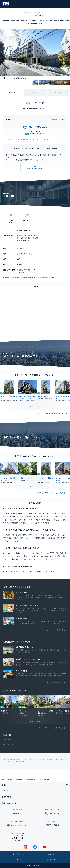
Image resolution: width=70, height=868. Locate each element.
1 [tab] (31, 407)
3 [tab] (34, 407)
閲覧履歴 (50, 4)
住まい (10, 780)
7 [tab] (38, 721)
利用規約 (19, 860)
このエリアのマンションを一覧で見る (51, 413)
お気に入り (55, 4)
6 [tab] (39, 407)
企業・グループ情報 (9, 803)
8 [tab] (39, 721)
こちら (44, 571)
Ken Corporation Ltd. (6, 4)
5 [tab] (38, 407)
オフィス (5, 791)
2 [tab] (32, 407)
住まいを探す (20, 780)
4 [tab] (36, 407)
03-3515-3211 (35, 131)
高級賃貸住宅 (31, 780)
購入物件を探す (9, 745)
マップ (42, 134)
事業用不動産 (7, 797)
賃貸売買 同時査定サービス (24, 523)
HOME (4, 780)
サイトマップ (51, 860)
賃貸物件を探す (9, 740)
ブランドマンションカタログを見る (52, 728)
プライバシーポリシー (51, 854)
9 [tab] (41, 721)
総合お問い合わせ (19, 854)
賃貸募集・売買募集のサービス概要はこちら (34, 517)
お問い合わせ (60, 4)
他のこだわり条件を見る (56, 630)
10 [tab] (43, 721)
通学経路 (21, 272)
